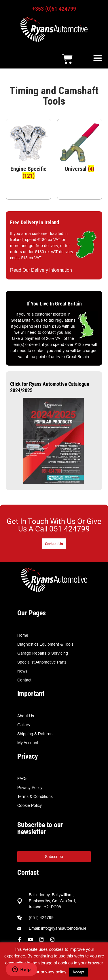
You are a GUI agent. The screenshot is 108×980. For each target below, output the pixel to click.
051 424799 (70, 529)
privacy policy (54, 972)
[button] (98, 58)
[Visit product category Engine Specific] (29, 153)
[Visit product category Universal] (80, 149)
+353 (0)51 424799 (54, 9)
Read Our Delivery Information (41, 270)
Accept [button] (78, 972)
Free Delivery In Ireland (35, 222)
